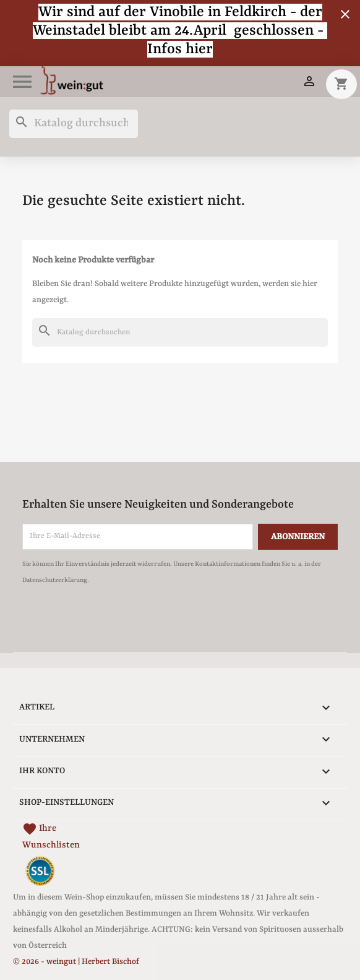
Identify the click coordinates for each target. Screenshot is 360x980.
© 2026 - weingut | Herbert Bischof (76, 962)
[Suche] (74, 124)
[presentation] (126, 622)
